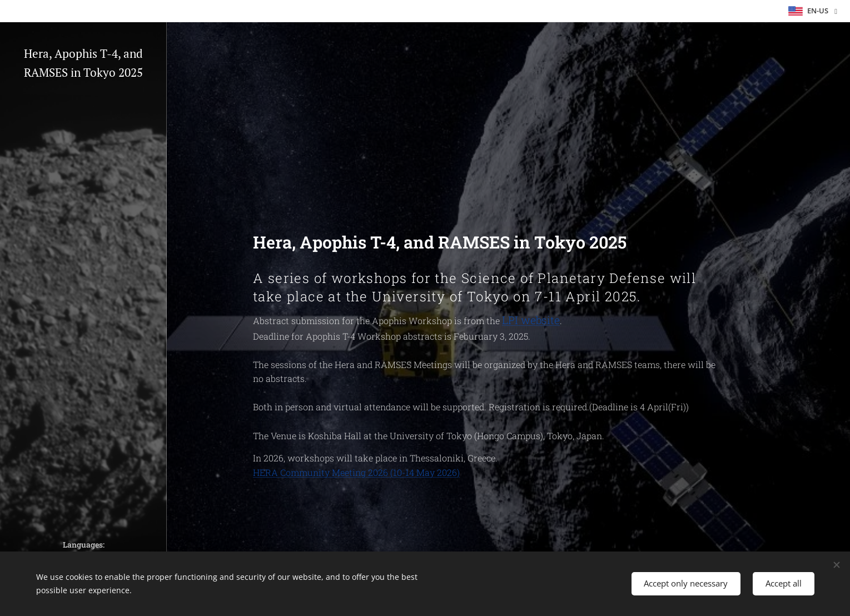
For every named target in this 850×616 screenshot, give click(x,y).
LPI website (531, 320)
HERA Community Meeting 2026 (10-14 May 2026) (356, 472)
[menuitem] (83, 243)
